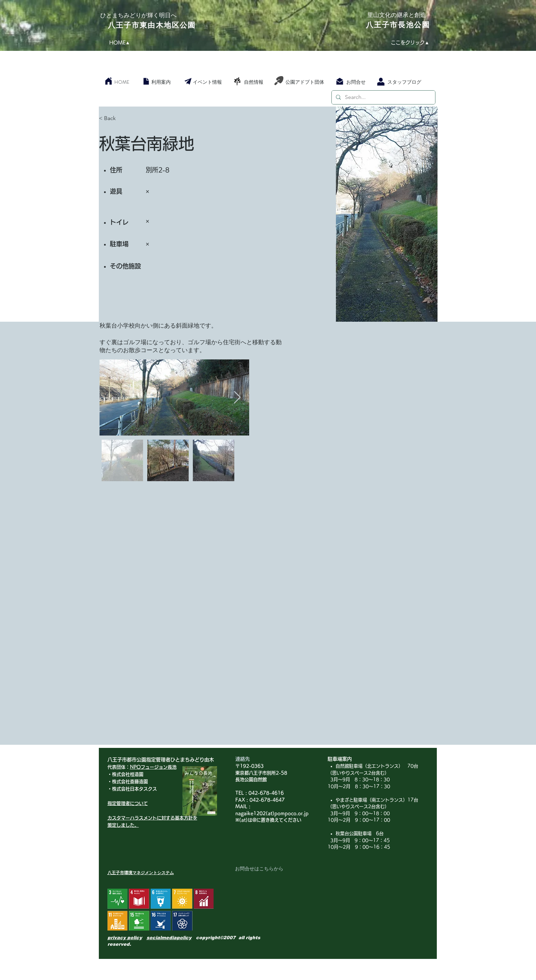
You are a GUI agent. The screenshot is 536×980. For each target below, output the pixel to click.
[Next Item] (237, 398)
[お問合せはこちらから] (259, 869)
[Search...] (383, 97)
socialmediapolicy (169, 938)
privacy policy (125, 938)
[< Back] (123, 118)
